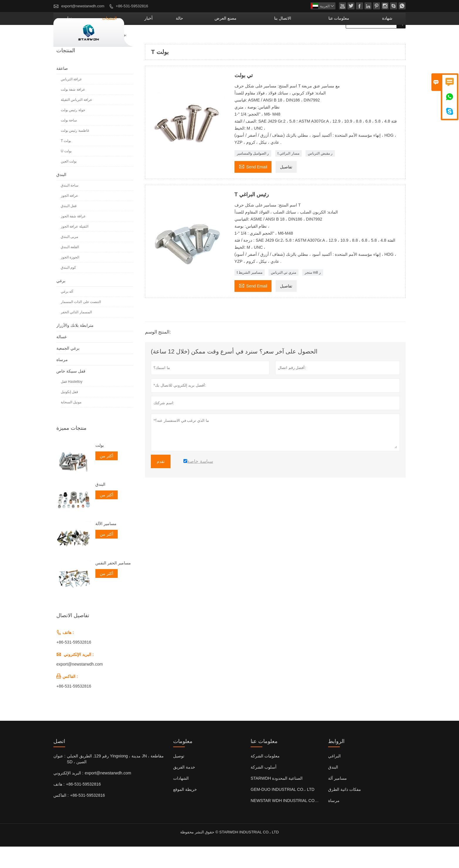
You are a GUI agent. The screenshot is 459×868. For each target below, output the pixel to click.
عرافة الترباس (71, 101)
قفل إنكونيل (69, 413)
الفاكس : (61, 817)
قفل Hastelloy (72, 403)
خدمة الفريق (184, 789)
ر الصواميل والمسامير (253, 175)
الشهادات (181, 800)
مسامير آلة (338, 800)
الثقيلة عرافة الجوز (75, 248)
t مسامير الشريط (250, 294)
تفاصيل (286, 188)
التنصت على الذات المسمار (81, 323)
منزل (151, 40)
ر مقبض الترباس (320, 175)
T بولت (66, 162)
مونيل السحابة (71, 424)
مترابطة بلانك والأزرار (75, 347)
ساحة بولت (69, 142)
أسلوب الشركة (264, 789)
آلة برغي (67, 313)
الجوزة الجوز (70, 279)
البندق (61, 196)
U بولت (66, 172)
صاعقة (101, 56)
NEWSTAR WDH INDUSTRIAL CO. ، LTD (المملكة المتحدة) (304, 822)
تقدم (161, 483)
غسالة (61, 358)
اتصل (59, 763)
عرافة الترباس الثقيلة (76, 121)
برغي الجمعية (68, 370)
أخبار (210, 40)
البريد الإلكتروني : (68, 794)
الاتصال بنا (312, 40)
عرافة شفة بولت (73, 111)
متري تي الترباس (283, 294)
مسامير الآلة (106, 545)
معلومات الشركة (265, 777)
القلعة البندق (70, 268)
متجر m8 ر (313, 294)
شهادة (392, 40)
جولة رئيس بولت (73, 131)
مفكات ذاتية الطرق (345, 811)
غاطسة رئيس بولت (75, 152)
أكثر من (107, 477)
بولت (100, 467)
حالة (234, 40)
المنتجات (181, 40)
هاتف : (59, 806)
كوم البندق (68, 289)
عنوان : (59, 777)
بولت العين (69, 183)
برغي (61, 302)
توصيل (179, 777)
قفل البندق (69, 227)
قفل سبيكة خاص (71, 392)
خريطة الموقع (185, 811)
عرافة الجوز (69, 217)
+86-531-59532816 (132, 6)
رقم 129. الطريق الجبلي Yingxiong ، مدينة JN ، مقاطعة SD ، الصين (115, 780)
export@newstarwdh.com (83, 6)
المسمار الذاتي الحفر (76, 334)
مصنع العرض (269, 40)
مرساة (62, 381)
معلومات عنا (355, 40)
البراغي (334, 777)
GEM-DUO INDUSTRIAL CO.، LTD (282, 811)
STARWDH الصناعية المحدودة (277, 800)
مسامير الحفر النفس (113, 584)
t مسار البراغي (288, 175)
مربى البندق (69, 258)
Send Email (253, 188)
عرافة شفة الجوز (73, 238)
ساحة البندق (70, 207)
